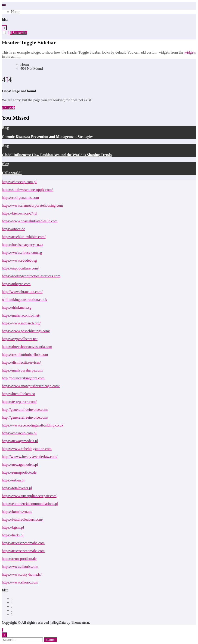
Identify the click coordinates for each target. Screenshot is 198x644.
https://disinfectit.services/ (21, 362)
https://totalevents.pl (17, 488)
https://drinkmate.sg (17, 307)
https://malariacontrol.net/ (21, 315)
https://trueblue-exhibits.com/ (24, 237)
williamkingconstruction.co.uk (25, 300)
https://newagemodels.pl (20, 441)
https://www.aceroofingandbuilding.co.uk (33, 425)
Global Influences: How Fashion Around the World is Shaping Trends (57, 155)
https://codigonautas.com (20, 198)
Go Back (8, 108)
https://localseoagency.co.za (22, 245)
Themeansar (80, 622)
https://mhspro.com (16, 284)
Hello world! (12, 173)
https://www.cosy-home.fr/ (22, 574)
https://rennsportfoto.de (19, 472)
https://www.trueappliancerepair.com (29, 496)
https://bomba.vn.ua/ (17, 512)
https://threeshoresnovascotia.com (27, 347)
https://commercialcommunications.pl (30, 504)
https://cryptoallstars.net (20, 339)
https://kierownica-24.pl (20, 213)
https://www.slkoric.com (20, 567)
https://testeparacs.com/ (19, 402)
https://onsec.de (13, 229)
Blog (5, 128)
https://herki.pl (13, 535)
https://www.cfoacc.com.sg (22, 252)
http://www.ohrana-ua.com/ (22, 292)
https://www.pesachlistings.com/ (26, 331)
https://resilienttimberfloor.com (25, 355)
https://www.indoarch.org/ (21, 323)
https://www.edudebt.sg (19, 260)
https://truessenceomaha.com (23, 543)
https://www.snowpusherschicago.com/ (31, 386)
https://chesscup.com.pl (19, 182)
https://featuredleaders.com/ (22, 519)
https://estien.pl (13, 480)
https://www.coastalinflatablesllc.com (30, 221)
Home (16, 12)
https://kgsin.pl (13, 527)
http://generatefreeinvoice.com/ (25, 410)
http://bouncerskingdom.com (23, 378)
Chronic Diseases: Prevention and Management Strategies (48, 137)
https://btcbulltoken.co (19, 394)
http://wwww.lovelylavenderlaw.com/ (30, 457)
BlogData (58, 622)
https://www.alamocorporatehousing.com (32, 205)
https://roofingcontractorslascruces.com (31, 276)
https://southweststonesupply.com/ (27, 190)
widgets (190, 52)
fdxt (5, 20)
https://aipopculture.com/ (20, 268)
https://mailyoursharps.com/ (23, 370)
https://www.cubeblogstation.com (27, 449)
